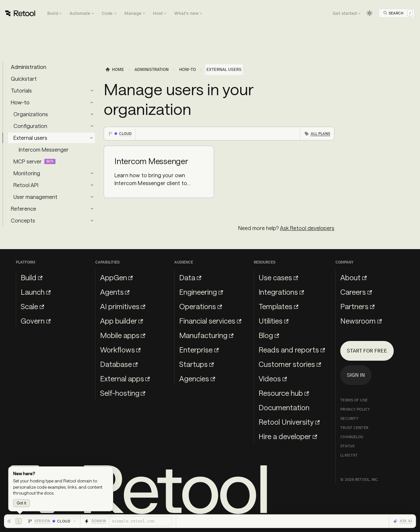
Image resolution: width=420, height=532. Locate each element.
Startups (196, 364)
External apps (125, 378)
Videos (273, 378)
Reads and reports (292, 350)
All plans (320, 134)
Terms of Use (354, 400)
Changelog (352, 437)
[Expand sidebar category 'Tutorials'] (92, 91)
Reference (23, 209)
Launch (36, 292)
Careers (356, 292)
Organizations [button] (31, 114)
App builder (122, 321)
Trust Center (354, 428)
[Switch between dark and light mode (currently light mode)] (369, 13)
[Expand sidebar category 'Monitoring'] (92, 173)
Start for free (367, 351)
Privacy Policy (355, 409)
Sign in (356, 375)
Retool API (26, 185)
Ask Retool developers (307, 228)
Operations (200, 306)
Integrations (281, 292)
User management (35, 197)
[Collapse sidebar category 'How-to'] (92, 102)
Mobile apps (123, 335)
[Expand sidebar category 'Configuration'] (92, 126)
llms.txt (349, 455)
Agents (115, 292)
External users (30, 138)
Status (347, 446)
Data (190, 277)
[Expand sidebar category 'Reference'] (92, 209)
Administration (29, 67)
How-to (20, 102)
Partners (357, 306)
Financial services (210, 321)
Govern (36, 321)
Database (119, 364)
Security (349, 418)
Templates (278, 306)
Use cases (278, 277)
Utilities (273, 321)
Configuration (30, 126)
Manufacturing (206, 335)
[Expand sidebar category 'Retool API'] (92, 185)
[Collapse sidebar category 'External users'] (92, 138)
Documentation (284, 407)
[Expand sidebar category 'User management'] (92, 197)
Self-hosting (123, 393)
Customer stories (290, 364)
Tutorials (21, 90)
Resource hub (284, 393)
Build (31, 277)
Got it (21, 503)
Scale (32, 306)
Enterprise (199, 350)
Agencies (197, 378)
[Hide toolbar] (14, 521)
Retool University (289, 422)
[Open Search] (398, 13)
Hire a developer (288, 436)
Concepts (23, 220)
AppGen (116, 277)
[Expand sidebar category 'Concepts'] (92, 221)
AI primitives (123, 306)
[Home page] (115, 70)
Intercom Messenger (44, 149)
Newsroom (361, 321)
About (353, 277)
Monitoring (27, 173)
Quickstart (24, 79)
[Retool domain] (140, 521)
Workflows (120, 350)
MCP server (28, 161)
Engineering (201, 292)
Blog (269, 335)
